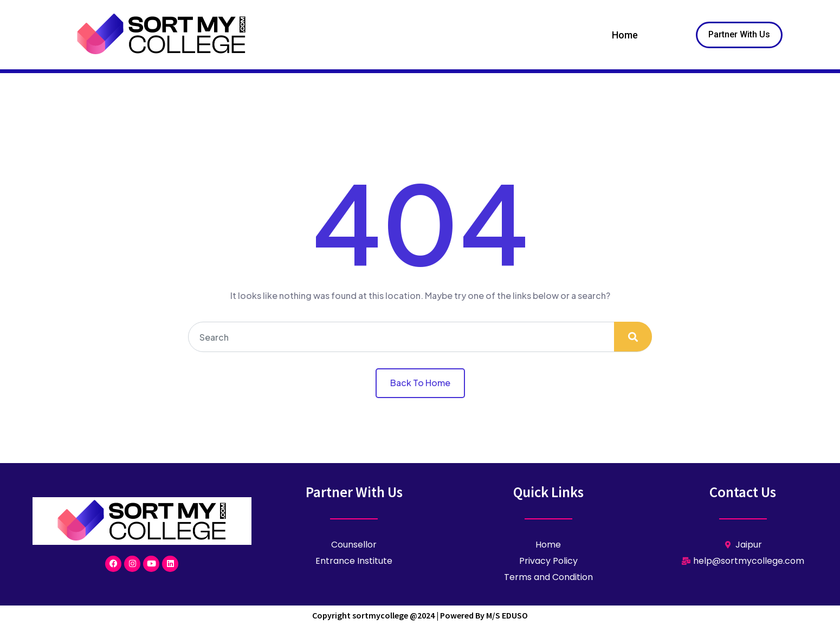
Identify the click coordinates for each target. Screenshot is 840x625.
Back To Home (420, 383)
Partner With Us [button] (739, 34)
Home (625, 35)
